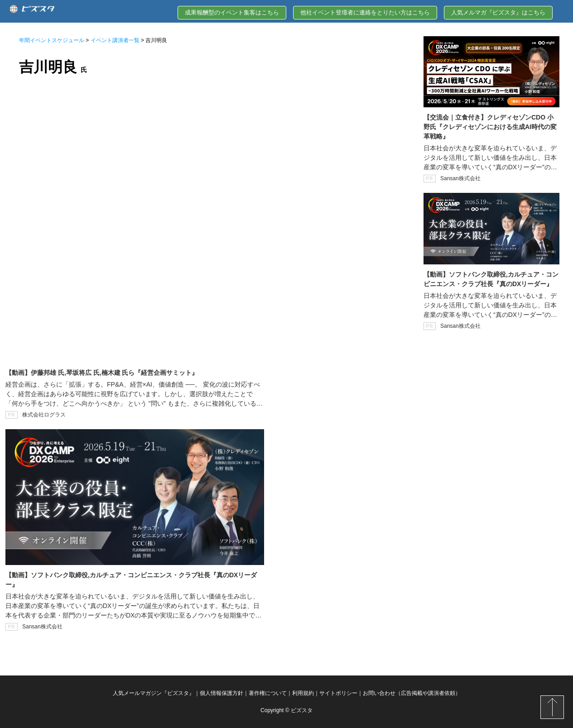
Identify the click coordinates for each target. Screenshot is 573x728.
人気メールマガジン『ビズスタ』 (154, 693)
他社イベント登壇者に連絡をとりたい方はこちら (365, 12)
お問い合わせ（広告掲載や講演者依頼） (412, 693)
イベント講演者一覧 (115, 40)
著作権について (268, 693)
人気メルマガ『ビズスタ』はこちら (498, 12)
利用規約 (303, 693)
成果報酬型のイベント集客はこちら (232, 12)
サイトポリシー (338, 693)
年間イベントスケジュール (52, 40)
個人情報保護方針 (221, 693)
